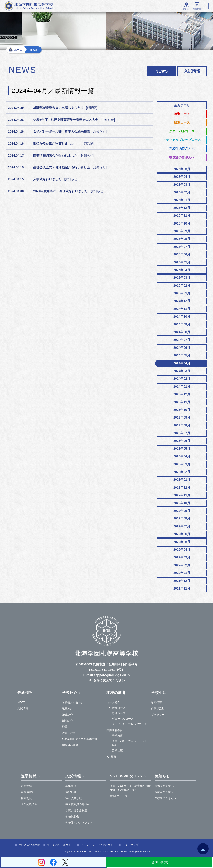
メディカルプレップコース (182, 140)
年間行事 (156, 702)
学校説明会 (72, 817)
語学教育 (117, 736)
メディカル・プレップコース (130, 724)
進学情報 (29, 776)
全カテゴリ (182, 105)
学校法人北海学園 (29, 845)
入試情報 (192, 71)
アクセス (182, 9)
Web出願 (71, 792)
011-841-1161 (105, 670)
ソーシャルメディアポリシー (98, 845)
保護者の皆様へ (164, 786)
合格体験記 (28, 792)
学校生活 (159, 693)
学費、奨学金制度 (76, 810)
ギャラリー (158, 715)
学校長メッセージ (73, 702)
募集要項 (71, 786)
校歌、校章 (69, 733)
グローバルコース (182, 131)
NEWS (21, 702)
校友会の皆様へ (164, 792)
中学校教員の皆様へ (78, 804)
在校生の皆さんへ (182, 149)
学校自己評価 (70, 745)
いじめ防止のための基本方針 (80, 739)
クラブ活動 (158, 709)
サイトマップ (130, 845)
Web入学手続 (74, 798)
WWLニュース (119, 796)
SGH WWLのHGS (126, 776)
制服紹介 (67, 721)
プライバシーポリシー (60, 845)
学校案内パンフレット (79, 823)
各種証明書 (196, 9)
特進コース (182, 114)
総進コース (182, 122)
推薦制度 (26, 798)
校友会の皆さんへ (182, 157)
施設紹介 (67, 715)
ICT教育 (111, 757)
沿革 (65, 727)
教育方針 (67, 709)
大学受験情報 (29, 804)
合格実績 (26, 786)
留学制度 (117, 751)
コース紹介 (113, 702)
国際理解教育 (115, 730)
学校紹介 (70, 693)
